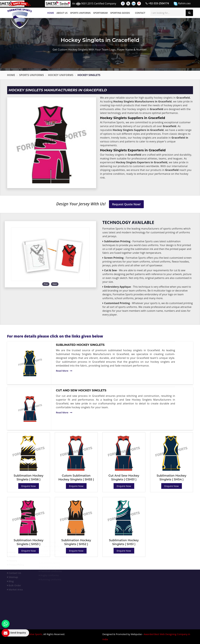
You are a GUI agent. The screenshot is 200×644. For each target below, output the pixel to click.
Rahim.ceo (182, 4)
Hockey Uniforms (61, 75)
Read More (64, 371)
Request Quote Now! (126, 204)
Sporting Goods (120, 13)
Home (51, 13)
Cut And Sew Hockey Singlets (81, 390)
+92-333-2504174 (157, 3)
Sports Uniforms (80, 13)
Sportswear (100, 13)
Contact (140, 13)
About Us (62, 13)
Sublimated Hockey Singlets (80, 345)
